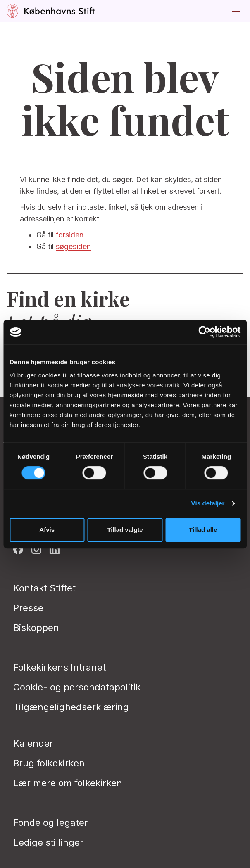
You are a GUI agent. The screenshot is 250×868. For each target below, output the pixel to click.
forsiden (70, 235)
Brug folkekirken (49, 763)
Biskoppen (36, 628)
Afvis (47, 530)
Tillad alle (203, 530)
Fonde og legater (51, 823)
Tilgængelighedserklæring (71, 707)
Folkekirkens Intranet (60, 667)
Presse (28, 608)
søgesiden (73, 246)
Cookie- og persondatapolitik (77, 687)
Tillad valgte (125, 530)
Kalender (33, 743)
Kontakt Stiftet (44, 588)
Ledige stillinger (48, 842)
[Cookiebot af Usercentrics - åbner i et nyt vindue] (204, 332)
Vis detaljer (208, 503)
